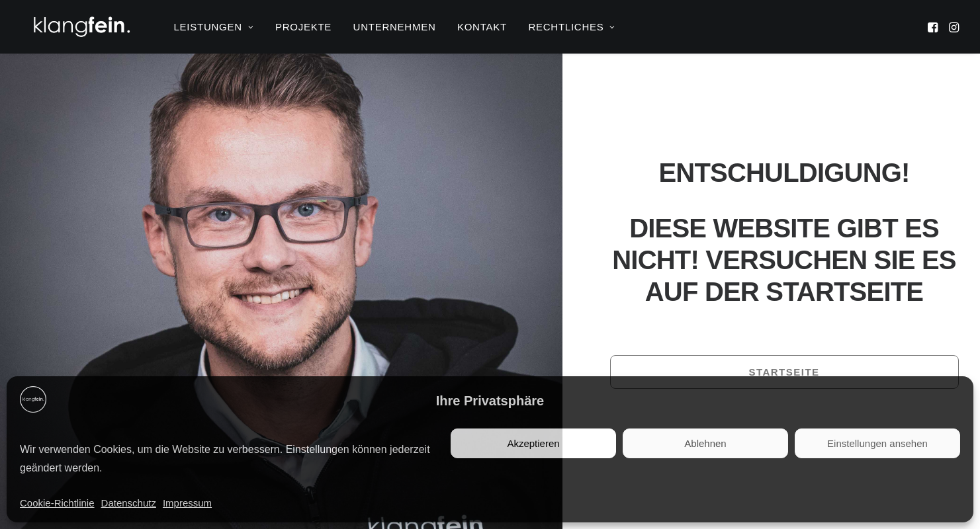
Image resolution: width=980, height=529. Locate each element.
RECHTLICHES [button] (572, 27)
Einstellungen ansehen (877, 443)
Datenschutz (129, 503)
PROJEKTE (303, 27)
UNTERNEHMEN (395, 27)
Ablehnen (705, 443)
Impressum (187, 503)
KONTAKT (482, 27)
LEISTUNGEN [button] (214, 27)
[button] (934, 27)
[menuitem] (214, 27)
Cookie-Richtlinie (57, 503)
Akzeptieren (533, 443)
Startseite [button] (784, 372)
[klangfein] (81, 27)
